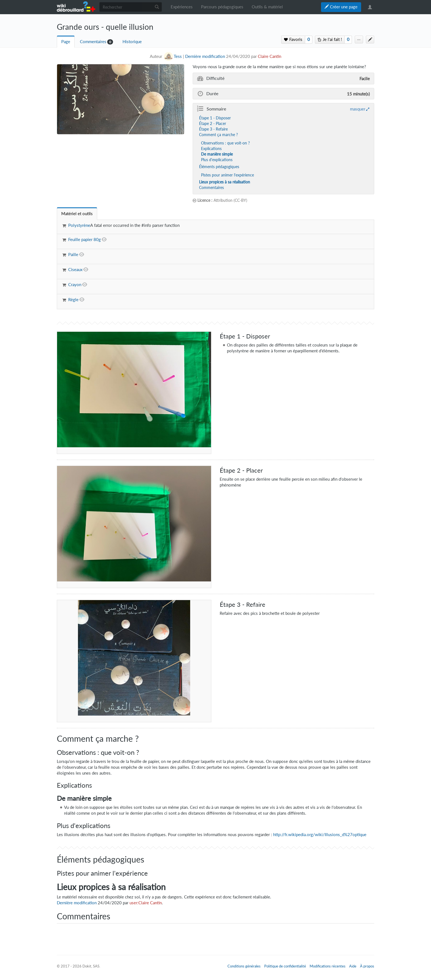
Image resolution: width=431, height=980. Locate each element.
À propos (367, 966)
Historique (132, 42)
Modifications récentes (328, 966)
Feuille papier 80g (85, 240)
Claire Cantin (270, 56)
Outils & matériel (267, 7)
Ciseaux (75, 270)
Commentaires (93, 42)
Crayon (75, 285)
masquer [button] (358, 109)
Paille (73, 255)
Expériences (182, 7)
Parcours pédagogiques (222, 7)
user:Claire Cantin (146, 903)
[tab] (77, 214)
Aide (353, 966)
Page (66, 42)
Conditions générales (244, 966)
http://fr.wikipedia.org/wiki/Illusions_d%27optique (320, 835)
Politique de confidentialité (285, 966)
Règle (73, 300)
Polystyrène (79, 225)
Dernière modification (205, 56)
